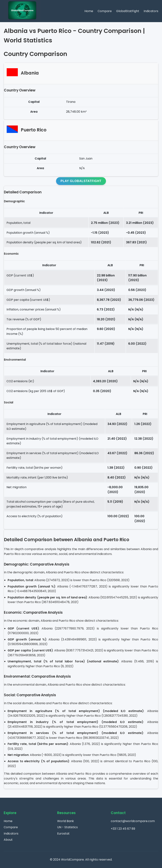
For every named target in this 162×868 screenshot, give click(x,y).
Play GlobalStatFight (81, 181)
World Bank (66, 821)
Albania (30, 73)
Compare (105, 11)
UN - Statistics (67, 827)
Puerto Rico (34, 130)
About (8, 840)
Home (89, 11)
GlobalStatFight (128, 11)
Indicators (151, 11)
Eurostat (63, 834)
